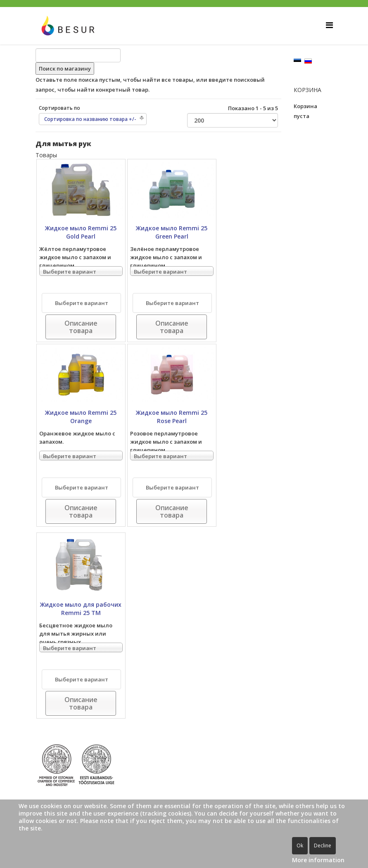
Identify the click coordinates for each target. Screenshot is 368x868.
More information (318, 860)
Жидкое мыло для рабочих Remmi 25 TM (81, 609)
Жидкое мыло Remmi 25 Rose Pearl (172, 417)
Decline (323, 846)
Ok (300, 846)
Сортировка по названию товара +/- (90, 119)
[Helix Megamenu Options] (329, 25)
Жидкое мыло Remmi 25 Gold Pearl (81, 232)
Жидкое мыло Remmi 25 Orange (81, 417)
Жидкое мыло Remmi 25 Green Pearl (172, 232)
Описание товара (81, 327)
